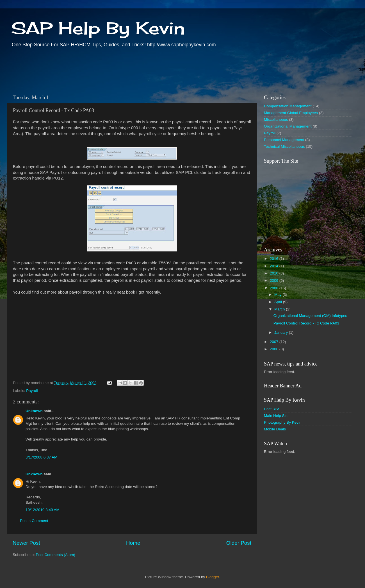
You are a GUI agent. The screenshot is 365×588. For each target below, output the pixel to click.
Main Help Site (276, 416)
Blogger (213, 577)
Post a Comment (34, 521)
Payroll (32, 391)
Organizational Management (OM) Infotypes (310, 316)
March (280, 309)
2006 (275, 349)
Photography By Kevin (283, 422)
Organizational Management (288, 126)
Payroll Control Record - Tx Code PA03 (306, 323)
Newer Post (26, 543)
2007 (275, 342)
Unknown (34, 411)
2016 (275, 259)
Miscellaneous (276, 120)
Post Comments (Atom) (56, 555)
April (279, 302)
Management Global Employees (291, 113)
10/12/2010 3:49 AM (43, 510)
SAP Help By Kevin (98, 28)
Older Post (239, 543)
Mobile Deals (275, 429)
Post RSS (272, 409)
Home (133, 543)
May (278, 295)
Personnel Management (284, 140)
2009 (275, 281)
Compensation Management (288, 106)
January (282, 332)
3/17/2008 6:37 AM (41, 457)
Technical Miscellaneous (284, 147)
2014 (275, 266)
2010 (275, 273)
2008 (275, 288)
